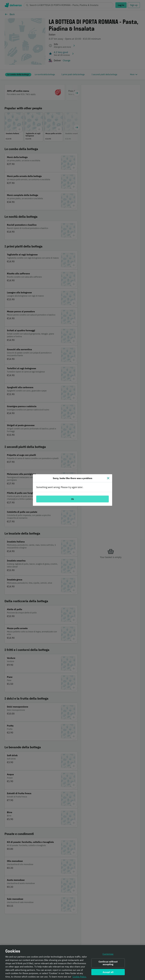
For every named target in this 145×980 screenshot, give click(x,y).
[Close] (108, 478)
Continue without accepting (108, 964)
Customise (108, 955)
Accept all (108, 973)
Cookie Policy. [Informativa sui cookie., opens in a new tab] (80, 978)
